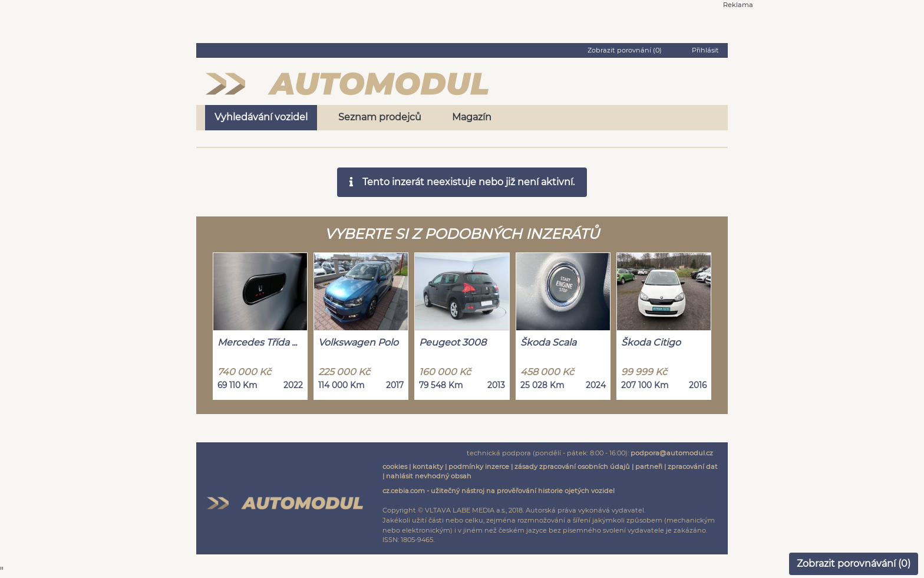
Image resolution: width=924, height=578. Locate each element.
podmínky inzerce (479, 467)
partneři (649, 467)
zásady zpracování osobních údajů (572, 467)
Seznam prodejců (380, 117)
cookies (395, 467)
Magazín (472, 117)
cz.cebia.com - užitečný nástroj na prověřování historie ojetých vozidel (499, 491)
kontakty (428, 467)
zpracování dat (693, 467)
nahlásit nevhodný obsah (429, 476)
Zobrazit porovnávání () (854, 564)
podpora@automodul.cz (672, 453)
